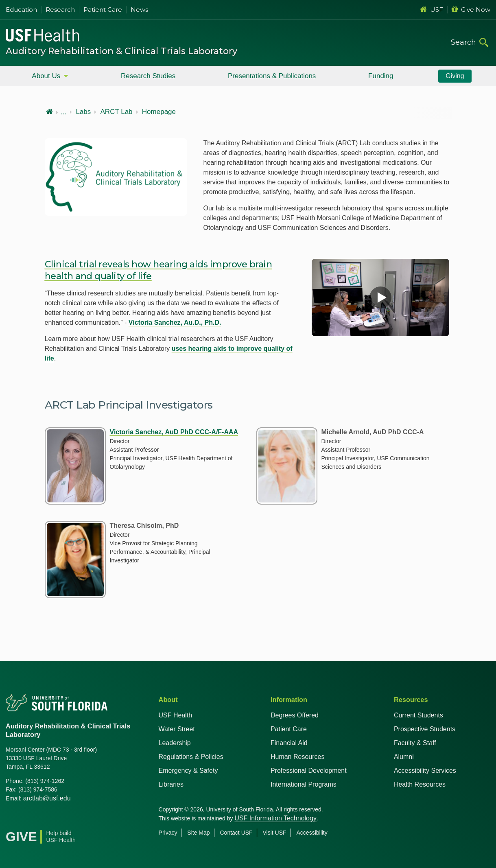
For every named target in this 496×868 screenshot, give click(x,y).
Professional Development (309, 771)
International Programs (304, 784)
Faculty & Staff (415, 743)
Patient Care (103, 10)
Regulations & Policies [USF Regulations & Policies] (191, 757)
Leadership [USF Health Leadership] (175, 743)
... (63, 112)
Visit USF (275, 833)
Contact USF (236, 833)
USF (432, 10)
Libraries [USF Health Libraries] (171, 784)
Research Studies (148, 76)
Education (21, 10)
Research (60, 10)
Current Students (418, 715)
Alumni (404, 757)
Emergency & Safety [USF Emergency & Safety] (188, 771)
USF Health (176, 715)
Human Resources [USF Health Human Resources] (298, 757)
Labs (83, 112)
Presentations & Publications (272, 76)
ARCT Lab (117, 112)
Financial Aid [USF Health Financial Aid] (289, 743)
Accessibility (312, 833)
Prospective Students (425, 729)
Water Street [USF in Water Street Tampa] (177, 729)
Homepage (159, 112)
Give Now (471, 10)
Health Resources (420, 784)
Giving (455, 76)
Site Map (198, 833)
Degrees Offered (295, 715)
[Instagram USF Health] (66, 819)
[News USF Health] (84, 819)
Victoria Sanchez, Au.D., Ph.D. (175, 322)
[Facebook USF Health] (12, 819)
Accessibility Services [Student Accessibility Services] (425, 771)
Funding (381, 76)
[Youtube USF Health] (48, 819)
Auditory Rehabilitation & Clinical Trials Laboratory (121, 51)
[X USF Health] (30, 819)
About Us (46, 76)
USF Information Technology (275, 818)
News (139, 10)
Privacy (168, 833)
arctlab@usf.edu (47, 798)
